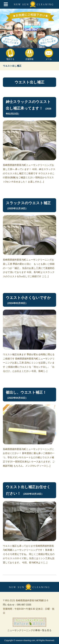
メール (49, 54)
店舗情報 (29, 54)
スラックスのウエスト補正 (28, 203)
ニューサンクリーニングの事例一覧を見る (29, 625)
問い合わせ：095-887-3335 (17, 605)
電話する (10, 54)
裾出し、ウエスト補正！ (26, 392)
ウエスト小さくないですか (28, 298)
